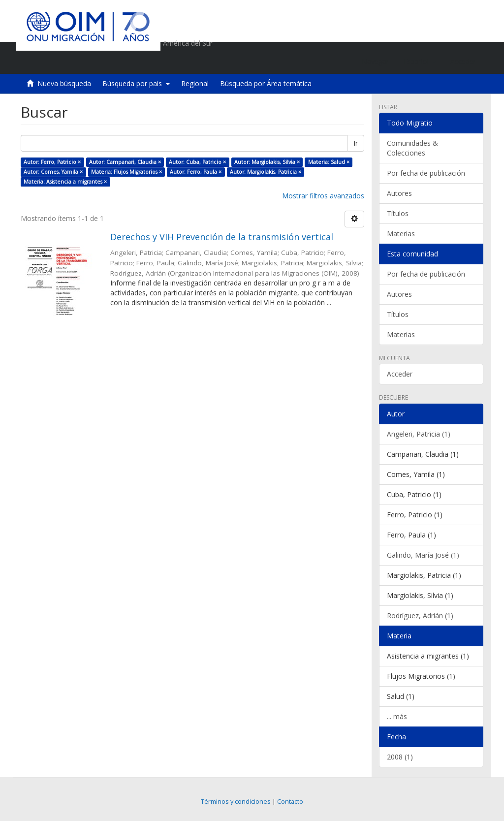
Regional (195, 83)
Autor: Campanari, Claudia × (125, 162)
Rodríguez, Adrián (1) (420, 616)
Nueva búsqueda (64, 83)
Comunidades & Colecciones (412, 148)
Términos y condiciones (236, 802)
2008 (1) (400, 757)
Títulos (398, 213)
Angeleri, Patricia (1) (419, 434)
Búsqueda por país (136, 83)
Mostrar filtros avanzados (323, 196)
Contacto (290, 802)
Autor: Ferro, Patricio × (52, 162)
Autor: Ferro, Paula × (196, 172)
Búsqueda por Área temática (266, 83)
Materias (401, 234)
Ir (356, 143)
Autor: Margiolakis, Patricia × (266, 172)
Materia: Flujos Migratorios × (126, 172)
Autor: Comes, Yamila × (53, 172)
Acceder (400, 374)
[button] (420, 62)
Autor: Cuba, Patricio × (197, 162)
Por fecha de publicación (426, 173)
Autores (399, 193)
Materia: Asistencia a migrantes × (65, 182)
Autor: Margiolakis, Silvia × (267, 162)
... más (397, 716)
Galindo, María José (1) (423, 555)
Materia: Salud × (329, 162)
